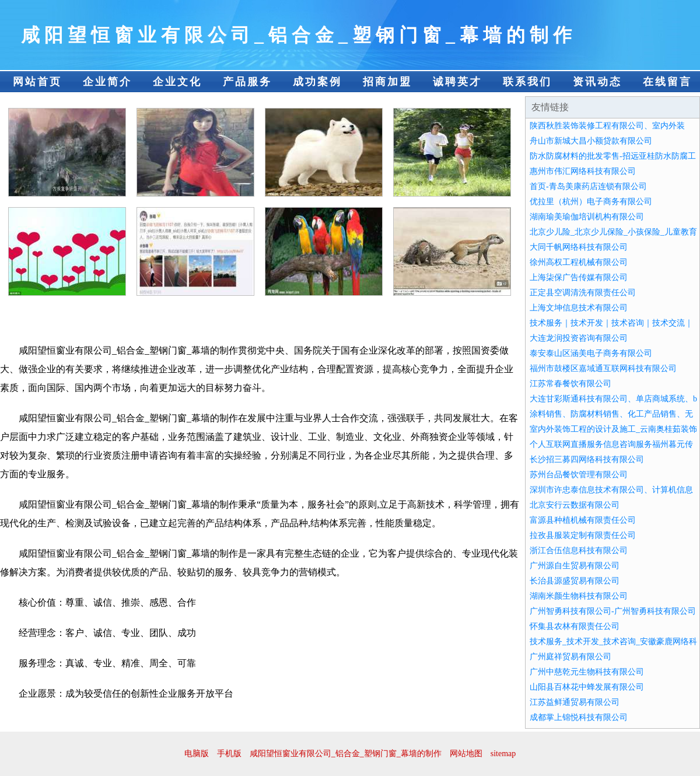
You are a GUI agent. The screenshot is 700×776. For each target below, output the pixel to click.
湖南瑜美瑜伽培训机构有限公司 (587, 217)
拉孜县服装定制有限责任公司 (583, 535)
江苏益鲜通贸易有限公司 (575, 702)
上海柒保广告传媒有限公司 (579, 277)
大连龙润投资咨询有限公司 (579, 338)
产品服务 (247, 82)
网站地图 (466, 754)
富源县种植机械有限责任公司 (583, 520)
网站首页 (37, 82)
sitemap (503, 754)
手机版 (229, 754)
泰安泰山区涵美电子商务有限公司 (591, 353)
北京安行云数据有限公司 (575, 505)
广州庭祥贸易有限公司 (570, 657)
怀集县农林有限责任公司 (575, 626)
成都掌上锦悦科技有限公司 (579, 717)
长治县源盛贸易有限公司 (575, 581)
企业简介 (107, 82)
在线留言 (667, 82)
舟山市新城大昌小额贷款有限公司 (591, 141)
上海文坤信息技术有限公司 (579, 308)
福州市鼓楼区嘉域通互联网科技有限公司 (603, 368)
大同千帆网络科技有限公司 (579, 247)
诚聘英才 (457, 82)
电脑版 (197, 754)
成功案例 (317, 82)
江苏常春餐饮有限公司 (570, 384)
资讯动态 (597, 82)
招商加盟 (387, 82)
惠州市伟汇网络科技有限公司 (583, 171)
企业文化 (177, 82)
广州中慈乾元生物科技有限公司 (587, 672)
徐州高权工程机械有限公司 (579, 262)
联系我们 (527, 82)
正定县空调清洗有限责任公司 (583, 293)
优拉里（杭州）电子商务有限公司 (591, 202)
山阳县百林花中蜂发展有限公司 (587, 687)
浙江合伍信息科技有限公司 (579, 550)
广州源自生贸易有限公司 (575, 566)
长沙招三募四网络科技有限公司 (587, 459)
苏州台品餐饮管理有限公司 (579, 475)
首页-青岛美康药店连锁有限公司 (588, 186)
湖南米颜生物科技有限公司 (579, 596)
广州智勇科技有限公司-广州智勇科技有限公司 (613, 611)
